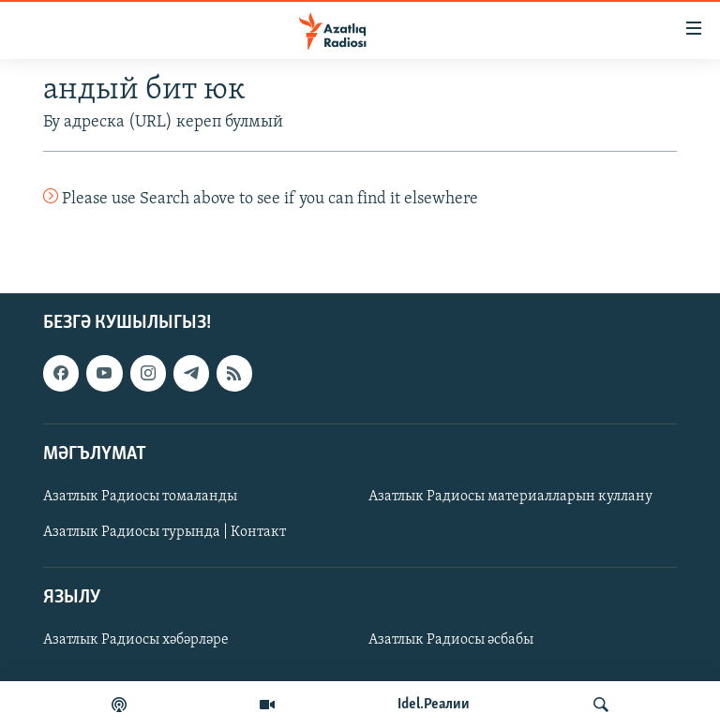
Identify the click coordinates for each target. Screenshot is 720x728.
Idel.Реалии (434, 705)
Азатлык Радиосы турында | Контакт (165, 532)
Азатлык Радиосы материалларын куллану (510, 497)
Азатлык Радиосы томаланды (140, 497)
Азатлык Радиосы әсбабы (451, 641)
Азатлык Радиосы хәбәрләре (136, 641)
